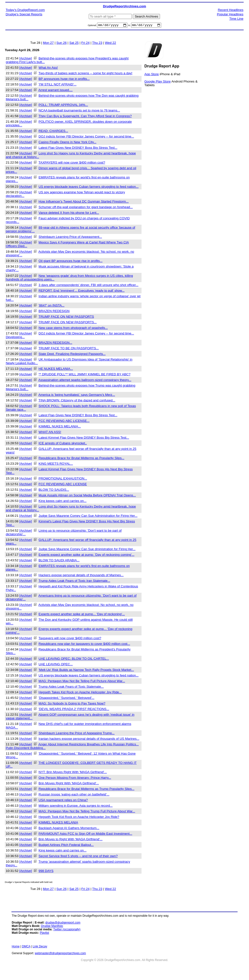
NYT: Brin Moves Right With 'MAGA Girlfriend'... (73, 773)
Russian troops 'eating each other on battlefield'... (74, 795)
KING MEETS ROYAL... (56, 464)
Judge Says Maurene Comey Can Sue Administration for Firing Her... (88, 516)
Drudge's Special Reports (24, 14)
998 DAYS (46, 872)
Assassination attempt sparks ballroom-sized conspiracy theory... (85, 381)
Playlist (44, 934)
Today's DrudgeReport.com (25, 10)
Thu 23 (97, 43)
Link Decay (40, 947)
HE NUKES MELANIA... (56, 369)
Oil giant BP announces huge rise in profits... (71, 262)
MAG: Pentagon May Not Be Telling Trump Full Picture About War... (87, 812)
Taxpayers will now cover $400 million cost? (70, 639)
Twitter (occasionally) (67, 930)
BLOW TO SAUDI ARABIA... (59, 561)
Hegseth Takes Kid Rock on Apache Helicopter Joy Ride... (80, 693)
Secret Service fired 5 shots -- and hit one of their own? (78, 857)
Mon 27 (48, 43)
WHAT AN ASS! (50, 433)
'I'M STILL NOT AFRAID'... (58, 85)
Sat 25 (74, 43)
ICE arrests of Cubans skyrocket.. (63, 444)
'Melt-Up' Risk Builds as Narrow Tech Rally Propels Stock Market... (86, 670)
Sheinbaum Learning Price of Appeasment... (70, 237)
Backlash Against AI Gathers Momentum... (69, 829)
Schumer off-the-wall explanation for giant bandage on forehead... (86, 208)
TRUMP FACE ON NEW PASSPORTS (66, 317)
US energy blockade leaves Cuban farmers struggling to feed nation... (89, 187)
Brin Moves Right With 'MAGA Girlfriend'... (69, 784)
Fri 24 (85, 43)
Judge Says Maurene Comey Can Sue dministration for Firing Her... (87, 550)
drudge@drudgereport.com (63, 923)
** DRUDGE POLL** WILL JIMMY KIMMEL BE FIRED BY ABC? (85, 375)
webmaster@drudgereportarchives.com (60, 954)
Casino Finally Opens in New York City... (68, 143)
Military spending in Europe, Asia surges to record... (76, 806)
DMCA (26, 947)
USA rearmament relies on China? (63, 801)
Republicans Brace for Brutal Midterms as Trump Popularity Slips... (87, 790)
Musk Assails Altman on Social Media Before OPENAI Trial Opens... (87, 496)
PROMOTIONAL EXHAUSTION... (63, 479)
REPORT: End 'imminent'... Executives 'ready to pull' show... (82, 291)
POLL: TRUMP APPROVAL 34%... (63, 106)
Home (16, 947)
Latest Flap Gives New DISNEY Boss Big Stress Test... (78, 148)
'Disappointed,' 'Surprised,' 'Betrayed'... (67, 698)
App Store (152, 75)
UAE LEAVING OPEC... (56, 665)
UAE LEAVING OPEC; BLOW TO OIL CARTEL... (74, 659)
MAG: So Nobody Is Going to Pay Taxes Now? (72, 704)
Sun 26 (62, 43)
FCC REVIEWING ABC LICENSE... (64, 421)
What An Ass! (48, 68)
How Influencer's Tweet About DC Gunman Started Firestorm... (84, 202)
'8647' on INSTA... (52, 306)
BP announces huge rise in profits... (64, 79)
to (129, 26)
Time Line (236, 19)
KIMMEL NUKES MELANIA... (60, 427)
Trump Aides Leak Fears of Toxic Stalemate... (71, 687)
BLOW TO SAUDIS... (54, 490)
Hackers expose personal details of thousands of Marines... (81, 576)
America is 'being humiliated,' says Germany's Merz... (77, 395)
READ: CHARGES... (53, 132)
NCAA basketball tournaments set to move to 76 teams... (79, 111)
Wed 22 (110, 43)
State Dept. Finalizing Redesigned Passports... (72, 355)
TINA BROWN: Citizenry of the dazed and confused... (77, 401)
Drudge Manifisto (52, 927)
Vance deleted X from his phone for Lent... (69, 213)
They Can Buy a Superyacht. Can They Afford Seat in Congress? (85, 117)
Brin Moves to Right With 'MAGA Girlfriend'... (71, 840)
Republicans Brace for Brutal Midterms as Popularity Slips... (82, 459)
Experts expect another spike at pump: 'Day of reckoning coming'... (87, 555)
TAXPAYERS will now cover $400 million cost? (72, 163)
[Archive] (26, 59)
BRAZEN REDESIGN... (56, 343)
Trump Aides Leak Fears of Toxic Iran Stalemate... (74, 581)
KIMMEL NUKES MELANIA (58, 823)
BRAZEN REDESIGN (54, 312)
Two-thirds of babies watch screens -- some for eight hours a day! (85, 74)
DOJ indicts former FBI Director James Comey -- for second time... (86, 137)
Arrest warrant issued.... (56, 91)
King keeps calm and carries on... (63, 502)
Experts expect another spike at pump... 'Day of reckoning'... (82, 615)
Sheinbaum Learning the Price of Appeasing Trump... (77, 734)
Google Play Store (158, 82)
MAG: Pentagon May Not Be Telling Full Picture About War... (82, 682)
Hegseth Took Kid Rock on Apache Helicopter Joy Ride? (79, 818)
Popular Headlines (230, 14)
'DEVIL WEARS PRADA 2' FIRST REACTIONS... (74, 710)
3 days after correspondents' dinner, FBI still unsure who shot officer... (89, 286)
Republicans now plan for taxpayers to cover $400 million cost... (84, 644)
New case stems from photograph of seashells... (73, 328)
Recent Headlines (231, 10)
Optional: (93, 26)
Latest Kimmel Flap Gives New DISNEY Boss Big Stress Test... (84, 438)
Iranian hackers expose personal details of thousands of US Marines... (89, 739)
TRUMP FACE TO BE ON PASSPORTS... (69, 349)
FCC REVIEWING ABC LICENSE (63, 485)
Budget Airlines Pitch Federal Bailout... (66, 846)
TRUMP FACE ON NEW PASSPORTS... (67, 323)
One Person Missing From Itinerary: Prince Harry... (75, 778)
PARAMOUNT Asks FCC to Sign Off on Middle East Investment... (85, 834)
